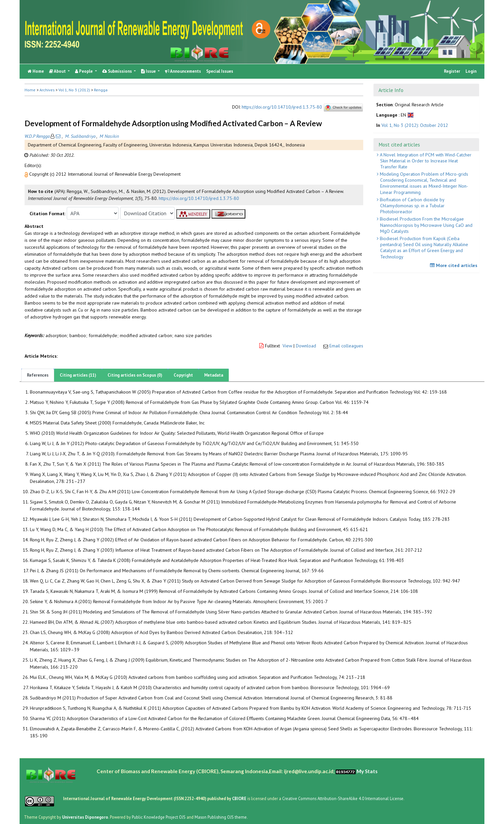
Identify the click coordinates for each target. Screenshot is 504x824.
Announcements (183, 71)
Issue (149, 71)
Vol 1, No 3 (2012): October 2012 (415, 125)
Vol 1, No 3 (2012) (74, 90)
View (287, 346)
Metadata (214, 375)
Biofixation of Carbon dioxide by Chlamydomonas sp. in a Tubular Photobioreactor (412, 206)
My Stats (367, 771)
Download (306, 346)
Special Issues (220, 71)
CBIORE (240, 798)
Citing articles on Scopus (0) (135, 375)
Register (452, 71)
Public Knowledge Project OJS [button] (159, 817)
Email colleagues (346, 346)
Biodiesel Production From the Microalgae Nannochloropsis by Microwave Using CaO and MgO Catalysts (425, 225)
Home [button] (30, 90)
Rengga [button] (101, 90)
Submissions (118, 71)
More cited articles (455, 265)
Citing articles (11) (78, 375)
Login (471, 71)
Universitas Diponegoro (85, 817)
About (58, 71)
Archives (47, 90)
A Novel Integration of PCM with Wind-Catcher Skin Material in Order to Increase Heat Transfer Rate (425, 161)
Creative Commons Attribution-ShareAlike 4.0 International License (343, 798)
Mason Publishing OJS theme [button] (221, 817)
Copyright (183, 375)
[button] (27, 174)
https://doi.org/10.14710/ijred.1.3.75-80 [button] (199, 198)
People (84, 71)
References (38, 375)
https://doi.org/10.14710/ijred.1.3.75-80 (282, 107)
